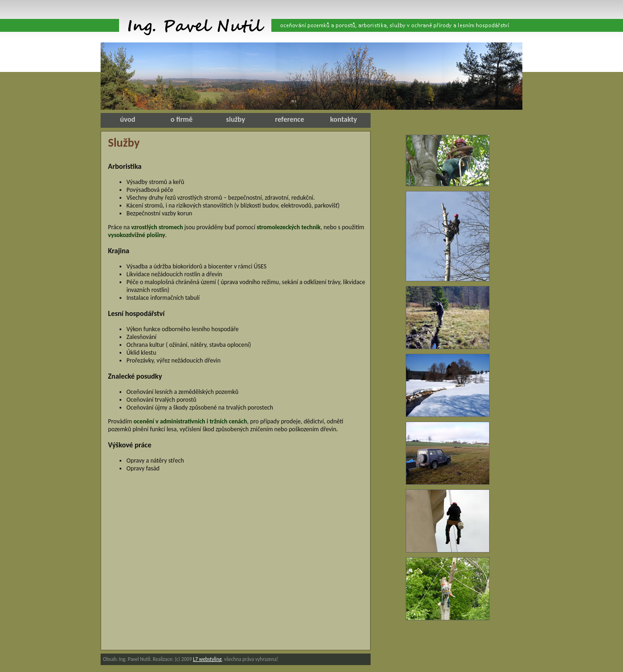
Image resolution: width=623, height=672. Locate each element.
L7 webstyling (207, 659)
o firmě (182, 119)
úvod (128, 119)
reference (290, 119)
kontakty (343, 119)
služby (236, 119)
